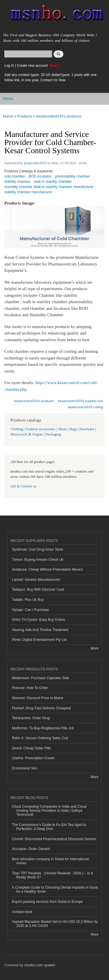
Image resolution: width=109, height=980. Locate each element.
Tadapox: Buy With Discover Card (38, 590)
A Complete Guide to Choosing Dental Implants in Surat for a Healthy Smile (55, 889)
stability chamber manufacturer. (29, 192)
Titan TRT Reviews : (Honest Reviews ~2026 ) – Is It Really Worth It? (52, 875)
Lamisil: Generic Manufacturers (36, 580)
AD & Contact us (23, 486)
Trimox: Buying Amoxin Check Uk (38, 560)
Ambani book (22, 912)
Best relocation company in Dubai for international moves (50, 861)
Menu (8, 99)
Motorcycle (19, 434)
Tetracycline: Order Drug (31, 718)
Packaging (53, 434)
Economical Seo (25, 768)
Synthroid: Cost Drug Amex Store (38, 549)
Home (8, 116)
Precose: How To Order (30, 688)
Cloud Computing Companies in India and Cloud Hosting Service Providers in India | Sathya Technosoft (49, 811)
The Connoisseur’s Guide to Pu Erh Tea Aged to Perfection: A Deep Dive (49, 827)
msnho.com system (40, 965)
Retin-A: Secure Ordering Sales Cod (40, 738)
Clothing (17, 429)
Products (25, 116)
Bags (73, 429)
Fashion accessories (41, 429)
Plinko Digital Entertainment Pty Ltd (39, 640)
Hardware (87, 429)
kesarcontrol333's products (59, 116)
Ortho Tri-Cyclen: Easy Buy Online (39, 620)
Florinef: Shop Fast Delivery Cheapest (41, 708)
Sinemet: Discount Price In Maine (38, 698)
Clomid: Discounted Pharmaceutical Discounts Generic (54, 839)
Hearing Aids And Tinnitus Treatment (40, 630)
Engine (37, 434)
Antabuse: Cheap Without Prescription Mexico (47, 569)
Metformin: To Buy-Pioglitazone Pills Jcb (43, 728)
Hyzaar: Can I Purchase (30, 610)
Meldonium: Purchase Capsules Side (41, 678)
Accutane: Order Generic (31, 849)
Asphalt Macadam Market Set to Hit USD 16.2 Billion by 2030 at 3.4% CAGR (55, 924)
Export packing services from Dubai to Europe (47, 902)
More (95, 648)
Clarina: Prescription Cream (33, 758)
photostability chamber (73, 176)
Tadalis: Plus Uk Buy (28, 600)
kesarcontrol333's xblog (85, 407)
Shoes (63, 429)
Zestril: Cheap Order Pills (31, 748)
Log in (9, 66)
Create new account (33, 66)
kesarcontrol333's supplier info (81, 401)
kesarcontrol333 (35, 163)
